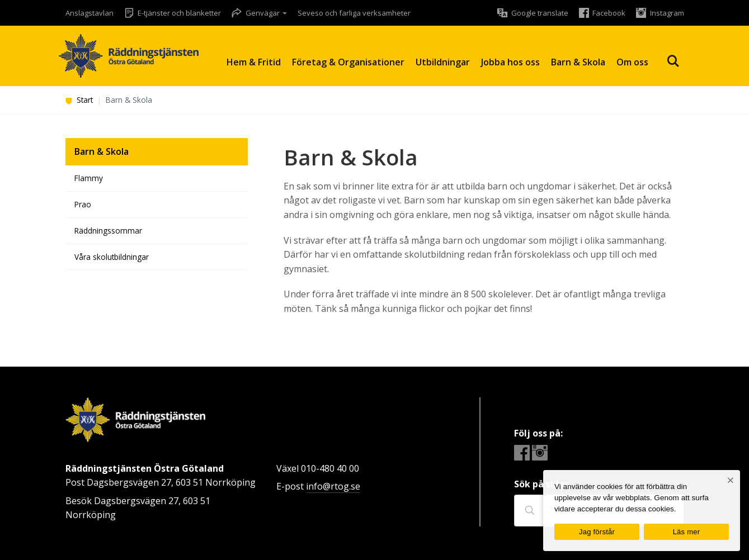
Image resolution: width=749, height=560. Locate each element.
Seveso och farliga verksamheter (354, 13)
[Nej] (730, 480)
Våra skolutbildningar (112, 257)
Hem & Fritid (254, 62)
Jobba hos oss (510, 62)
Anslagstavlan (89, 13)
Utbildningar (443, 62)
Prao (83, 204)
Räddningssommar (108, 231)
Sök (673, 61)
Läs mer (687, 532)
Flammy (89, 178)
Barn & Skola (578, 62)
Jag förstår (597, 532)
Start (79, 100)
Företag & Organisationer (348, 62)
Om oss (632, 62)
